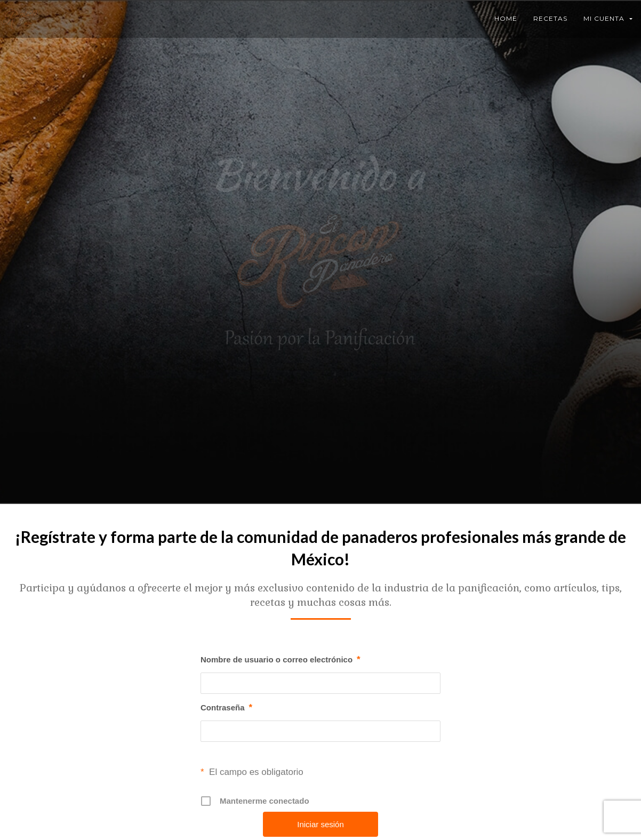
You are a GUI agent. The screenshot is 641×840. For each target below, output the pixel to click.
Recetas (550, 18)
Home (506, 18)
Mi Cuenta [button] (608, 18)
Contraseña (226, 708)
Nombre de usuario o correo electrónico (281, 660)
